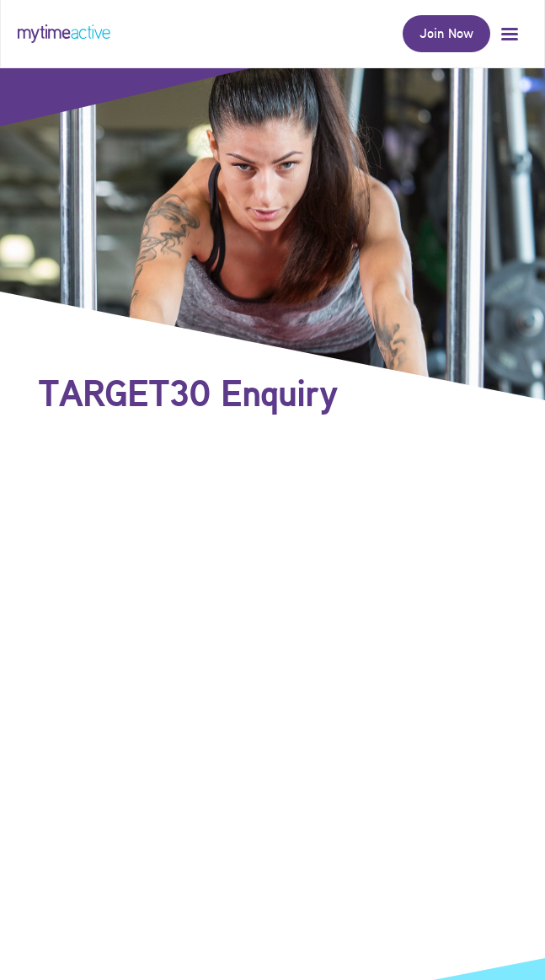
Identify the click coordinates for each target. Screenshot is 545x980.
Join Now (446, 33)
